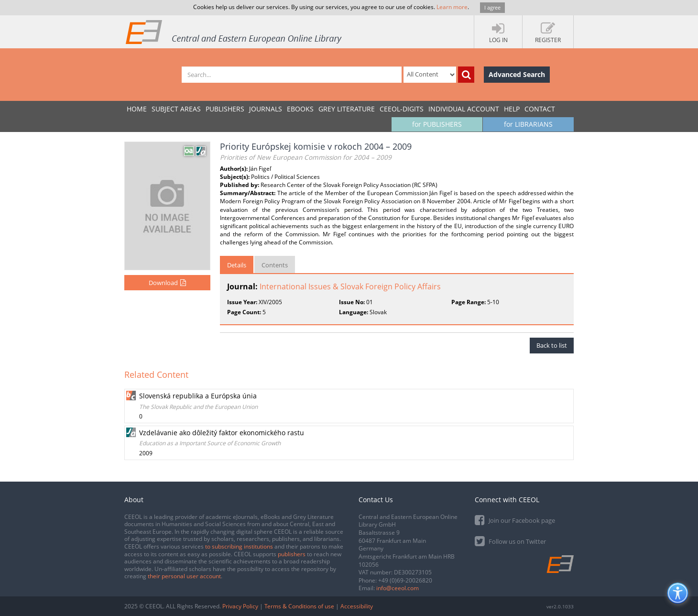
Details (237, 265)
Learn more (452, 7)
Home (137, 109)
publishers (292, 554)
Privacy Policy (240, 606)
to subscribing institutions (239, 546)
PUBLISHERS (225, 109)
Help (512, 109)
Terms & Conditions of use (299, 606)
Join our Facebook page (515, 520)
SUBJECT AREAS (176, 109)
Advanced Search (517, 74)
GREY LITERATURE (347, 109)
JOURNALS (266, 109)
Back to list (552, 345)
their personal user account (184, 576)
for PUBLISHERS (437, 124)
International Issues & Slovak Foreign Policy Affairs (350, 286)
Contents (275, 265)
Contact (540, 109)
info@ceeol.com (398, 588)
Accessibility (357, 606)
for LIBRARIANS (528, 124)
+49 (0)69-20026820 (405, 580)
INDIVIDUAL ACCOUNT (464, 109)
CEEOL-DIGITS (402, 109)
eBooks (300, 109)
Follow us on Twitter (510, 541)
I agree (492, 7)
